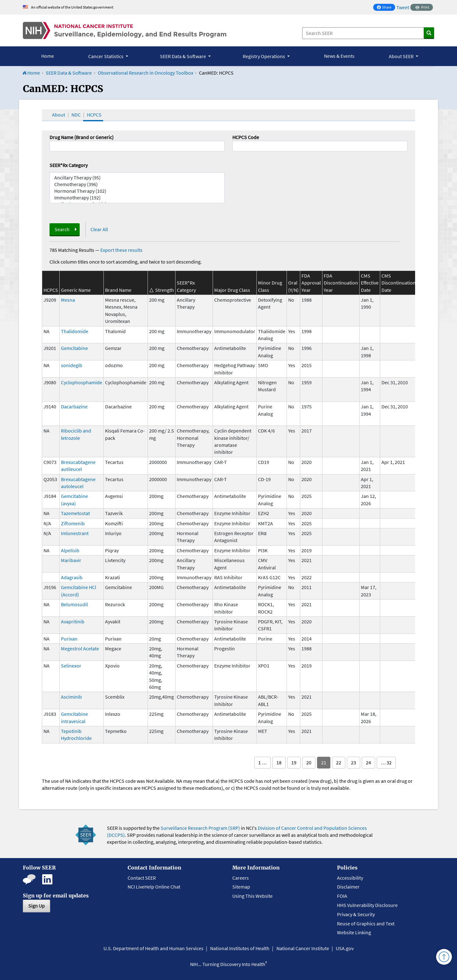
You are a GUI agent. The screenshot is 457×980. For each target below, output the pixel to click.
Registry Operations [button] (264, 56)
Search (62, 229)
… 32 (386, 762)
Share (386, 8)
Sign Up (36, 906)
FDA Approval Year (311, 283)
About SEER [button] (402, 56)
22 (339, 762)
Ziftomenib (73, 523)
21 (324, 762)
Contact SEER (142, 878)
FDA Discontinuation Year (341, 283)
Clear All (99, 229)
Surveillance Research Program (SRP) (200, 828)
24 (368, 762)
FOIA (342, 896)
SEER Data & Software (69, 73)
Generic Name (76, 290)
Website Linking (354, 932)
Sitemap (241, 887)
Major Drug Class (232, 290)
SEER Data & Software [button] (183, 56)
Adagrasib (72, 577)
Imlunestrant (75, 533)
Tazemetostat (75, 513)
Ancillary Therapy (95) (137, 178)
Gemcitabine (74, 348)
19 (294, 762)
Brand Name (118, 290)
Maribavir (71, 560)
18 (279, 762)
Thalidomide (75, 331)
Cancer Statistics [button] (106, 56)
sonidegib (72, 365)
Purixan (69, 639)
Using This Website (252, 896)
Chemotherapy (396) (137, 184)
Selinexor (71, 666)
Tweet (403, 7)
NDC (76, 115)
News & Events (339, 56)
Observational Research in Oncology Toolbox (146, 73)
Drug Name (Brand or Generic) (82, 137)
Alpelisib (70, 550)
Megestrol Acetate (80, 648)
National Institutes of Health (240, 948)
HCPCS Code (246, 137)
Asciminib (71, 697)
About (59, 115)
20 (309, 762)
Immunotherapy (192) (137, 198)
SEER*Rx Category (69, 165)
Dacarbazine (74, 406)
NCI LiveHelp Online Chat (154, 887)
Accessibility (350, 878)
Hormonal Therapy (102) (137, 191)
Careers (241, 878)
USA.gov (345, 948)
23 (354, 762)
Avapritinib (73, 621)
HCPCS (94, 115)
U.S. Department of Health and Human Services (153, 948)
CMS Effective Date (370, 283)
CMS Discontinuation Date (399, 283)
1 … (262, 762)
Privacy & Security (356, 914)
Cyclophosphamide (82, 382)
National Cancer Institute (303, 948)
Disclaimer (348, 887)
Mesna (68, 300)
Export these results (121, 250)
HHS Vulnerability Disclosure (367, 905)
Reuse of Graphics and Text (366, 923)
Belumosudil (74, 604)
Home (48, 56)
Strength (165, 290)
